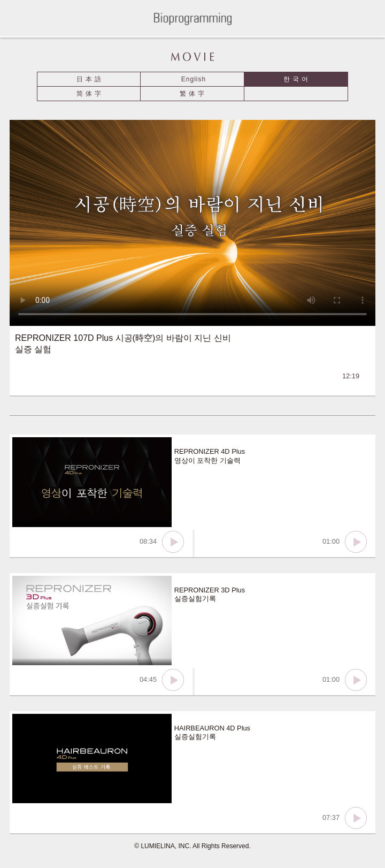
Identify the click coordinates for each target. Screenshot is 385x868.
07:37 (345, 818)
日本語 (90, 79)
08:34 (162, 542)
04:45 (162, 680)
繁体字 (193, 94)
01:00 (345, 542)
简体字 (90, 94)
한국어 (297, 79)
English (194, 79)
